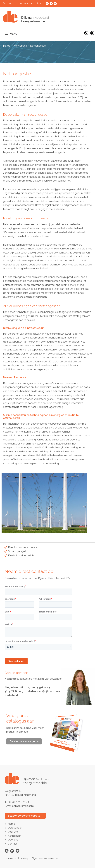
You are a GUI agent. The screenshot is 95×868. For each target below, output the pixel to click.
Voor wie (13, 832)
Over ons (13, 840)
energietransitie (50, 205)
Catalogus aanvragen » (24, 741)
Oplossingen (15, 828)
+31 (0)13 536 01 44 (39, 687)
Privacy (24, 858)
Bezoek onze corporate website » (22, 3)
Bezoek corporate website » (25, 816)
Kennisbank (20, 46)
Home (7, 46)
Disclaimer (11, 858)
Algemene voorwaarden (45, 858)
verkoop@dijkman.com (20, 806)
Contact (12, 844)
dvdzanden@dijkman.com (44, 691)
